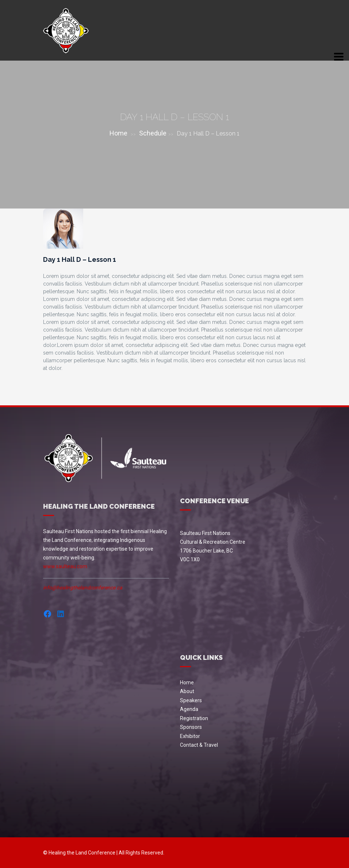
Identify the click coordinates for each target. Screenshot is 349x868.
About (187, 691)
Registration (194, 718)
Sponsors (191, 727)
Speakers (191, 700)
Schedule (153, 133)
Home (118, 133)
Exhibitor (190, 736)
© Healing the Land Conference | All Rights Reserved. (104, 853)
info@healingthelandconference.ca (83, 588)
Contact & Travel (199, 745)
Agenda (189, 709)
